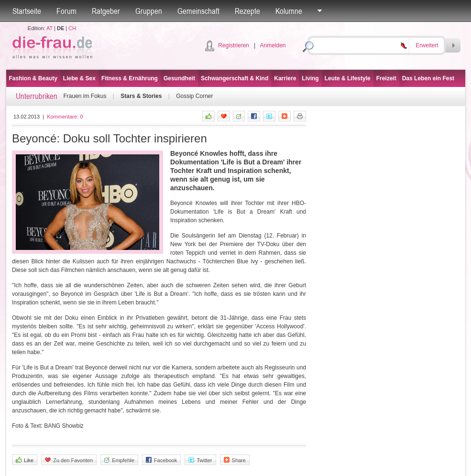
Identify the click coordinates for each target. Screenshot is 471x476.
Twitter (200, 460)
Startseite (27, 11)
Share (235, 460)
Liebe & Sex (79, 78)
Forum (66, 11)
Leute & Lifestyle (348, 78)
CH (72, 28)
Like (25, 460)
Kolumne (289, 11)
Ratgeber (106, 11)
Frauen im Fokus (85, 96)
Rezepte (247, 11)
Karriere (285, 78)
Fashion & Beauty (33, 78)
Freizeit (386, 78)
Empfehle (119, 460)
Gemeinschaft (198, 11)
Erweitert (427, 45)
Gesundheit (179, 78)
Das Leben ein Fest (428, 78)
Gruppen (149, 11)
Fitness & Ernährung (130, 78)
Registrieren (234, 45)
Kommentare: (65, 117)
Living (310, 78)
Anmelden (273, 45)
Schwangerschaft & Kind (235, 78)
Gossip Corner (194, 96)
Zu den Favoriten (69, 460)
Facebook (161, 460)
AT (49, 28)
